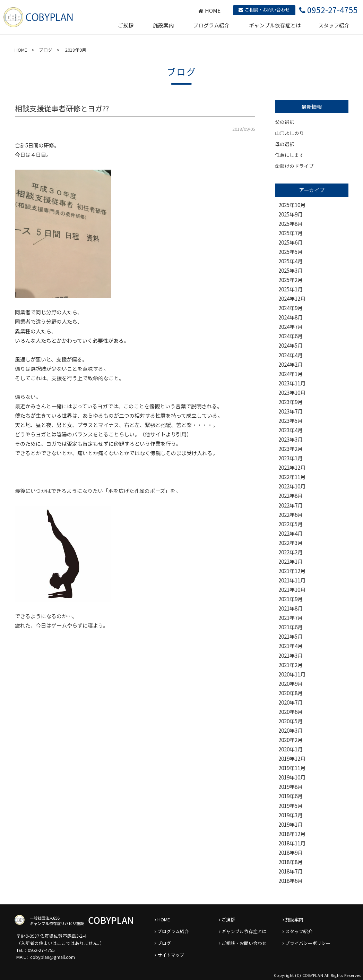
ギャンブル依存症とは (275, 25)
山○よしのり (289, 133)
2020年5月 (291, 721)
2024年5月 (291, 345)
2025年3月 (291, 270)
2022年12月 (292, 467)
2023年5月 (291, 421)
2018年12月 (292, 834)
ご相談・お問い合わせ (264, 10)
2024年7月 (291, 327)
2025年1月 (291, 289)
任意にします (289, 155)
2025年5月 (291, 252)
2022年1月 (291, 561)
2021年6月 (291, 627)
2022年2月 (291, 552)
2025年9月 (291, 214)
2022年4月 (291, 533)
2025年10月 (292, 205)
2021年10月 (292, 590)
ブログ (46, 50)
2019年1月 (291, 824)
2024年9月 (291, 308)
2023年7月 (291, 411)
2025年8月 (291, 224)
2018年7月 (291, 871)
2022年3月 (291, 543)
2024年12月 (292, 299)
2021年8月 (291, 608)
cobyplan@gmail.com (53, 957)
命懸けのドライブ (294, 166)
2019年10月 (292, 777)
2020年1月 (291, 749)
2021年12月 (292, 571)
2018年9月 (291, 853)
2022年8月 (291, 496)
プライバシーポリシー (308, 943)
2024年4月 (291, 355)
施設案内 (163, 25)
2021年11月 (292, 580)
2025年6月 (291, 242)
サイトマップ (171, 955)
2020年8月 (291, 693)
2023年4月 (291, 430)
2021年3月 (291, 655)
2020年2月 (291, 740)
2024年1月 (291, 374)
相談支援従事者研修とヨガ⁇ (62, 108)
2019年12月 (292, 759)
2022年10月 (292, 486)
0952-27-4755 (41, 950)
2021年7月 (291, 618)
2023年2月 (291, 449)
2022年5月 (291, 524)
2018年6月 (291, 881)
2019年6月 (291, 796)
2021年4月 (291, 646)
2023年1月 (291, 458)
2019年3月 (291, 815)
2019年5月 (291, 806)
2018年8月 (291, 862)
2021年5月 (291, 636)
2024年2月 (291, 364)
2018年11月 (292, 843)
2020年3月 (291, 730)
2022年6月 (291, 515)
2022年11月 (292, 477)
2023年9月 (291, 402)
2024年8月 (291, 317)
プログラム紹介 (211, 25)
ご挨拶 (126, 25)
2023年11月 (292, 383)
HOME (209, 11)
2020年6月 (291, 712)
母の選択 (285, 144)
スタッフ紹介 (334, 25)
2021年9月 (291, 599)
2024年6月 (291, 336)
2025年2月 (291, 280)
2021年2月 (291, 665)
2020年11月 (292, 674)
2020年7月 (291, 702)
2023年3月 (291, 439)
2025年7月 (291, 233)
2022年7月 (291, 505)
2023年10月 (292, 393)
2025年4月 (291, 261)
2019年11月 (292, 768)
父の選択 (285, 122)
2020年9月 (291, 684)
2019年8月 (291, 787)
